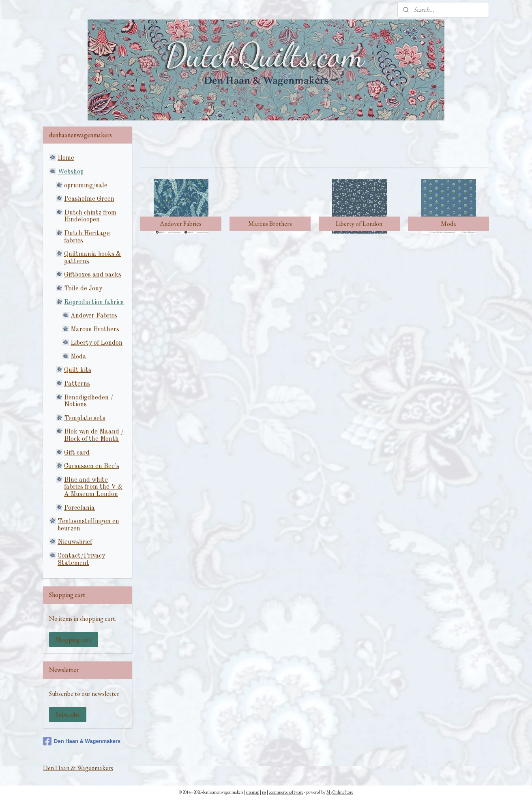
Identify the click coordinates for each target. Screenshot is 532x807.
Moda (78, 357)
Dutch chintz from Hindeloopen (90, 217)
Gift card (77, 453)
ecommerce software (286, 792)
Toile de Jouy (83, 289)
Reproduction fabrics (94, 303)
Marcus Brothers (95, 330)
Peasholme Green (89, 199)
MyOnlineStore (340, 792)
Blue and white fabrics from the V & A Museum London (93, 487)
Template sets (85, 419)
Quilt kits (78, 370)
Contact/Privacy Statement (81, 560)
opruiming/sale (86, 186)
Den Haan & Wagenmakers (82, 741)
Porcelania (79, 508)
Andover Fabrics (94, 316)
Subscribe (68, 714)
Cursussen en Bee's (92, 466)
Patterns (77, 384)
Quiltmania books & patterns (92, 258)
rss (264, 792)
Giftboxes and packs (93, 275)
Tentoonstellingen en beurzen (88, 525)
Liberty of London (97, 343)
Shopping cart (74, 639)
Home (66, 158)
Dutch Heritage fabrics (87, 237)
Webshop (71, 172)
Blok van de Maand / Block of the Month (94, 436)
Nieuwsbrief (75, 542)
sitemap (253, 792)
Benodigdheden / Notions (89, 401)
